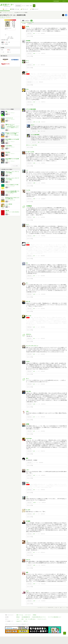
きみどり (33, 125)
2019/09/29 (43, 431)
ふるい (28, 470)
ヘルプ (18, 619)
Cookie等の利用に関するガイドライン (39, 617)
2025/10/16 (43, 65)
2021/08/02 (43, 276)
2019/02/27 (43, 475)
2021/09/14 (43, 256)
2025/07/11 (43, 102)
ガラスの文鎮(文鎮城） (31, 109)
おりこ (28, 591)
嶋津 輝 (7, 205)
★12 (34, 102)
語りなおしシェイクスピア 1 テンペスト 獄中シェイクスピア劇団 (12, 133)
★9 (34, 276)
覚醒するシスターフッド (10, 124)
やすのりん (29, 334)
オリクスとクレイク (9, 118)
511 (27, 263)
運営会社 (18, 617)
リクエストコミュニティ (42, 619)
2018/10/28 (43, 584)
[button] (34, 6)
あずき (28, 26)
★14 (34, 236)
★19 (34, 163)
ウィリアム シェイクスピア (10, 186)
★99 (34, 183)
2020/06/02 (43, 354)
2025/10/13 (41, 82)
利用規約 (35, 615)
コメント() (37, 33)
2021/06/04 (43, 294)
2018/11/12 (43, 565)
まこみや (28, 510)
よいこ (28, 224)
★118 (34, 503)
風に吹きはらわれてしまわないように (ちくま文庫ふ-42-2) (12, 198)
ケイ (27, 170)
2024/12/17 (43, 122)
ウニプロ (28, 190)
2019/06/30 (41, 463)
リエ (27, 541)
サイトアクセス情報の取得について (55, 617)
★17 (34, 475)
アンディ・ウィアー (9, 174)
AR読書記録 (29, 206)
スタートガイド (28, 615)
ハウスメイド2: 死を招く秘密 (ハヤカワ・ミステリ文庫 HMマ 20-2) (12, 192)
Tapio (27, 483)
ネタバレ (30, 24)
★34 (34, 404)
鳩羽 (27, 572)
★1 (39, 142)
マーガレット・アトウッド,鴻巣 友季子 (12, 135)
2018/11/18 (43, 534)
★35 (34, 565)
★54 (34, 122)
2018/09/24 (43, 601)
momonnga (29, 438)
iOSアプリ (26, 621)
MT (27, 72)
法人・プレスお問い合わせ (30, 619)
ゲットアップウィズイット (32, 346)
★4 (34, 33)
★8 (34, 217)
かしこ (28, 379)
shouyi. (28, 361)
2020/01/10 (43, 404)
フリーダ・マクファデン (10, 194)
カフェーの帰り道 (9, 204)
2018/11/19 (43, 514)
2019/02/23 (43, 490)
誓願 (6, 111)
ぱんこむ (28, 301)
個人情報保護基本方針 (26, 617)
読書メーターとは (20, 615)
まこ (27, 283)
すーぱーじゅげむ (30, 152)
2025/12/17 (43, 53)
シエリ (28, 243)
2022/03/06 (43, 217)
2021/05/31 (43, 309)
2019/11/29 (43, 417)
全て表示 (24, 24)
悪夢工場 (7, 211)
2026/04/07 (43, 33)
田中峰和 (28, 521)
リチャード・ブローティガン (10, 200)
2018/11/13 (43, 552)
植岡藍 (28, 424)
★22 (34, 53)
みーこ (28, 61)
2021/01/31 (43, 339)
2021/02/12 (43, 327)
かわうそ (28, 560)
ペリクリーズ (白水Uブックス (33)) (12, 185)
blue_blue (28, 391)
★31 (34, 199)
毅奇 (27, 458)
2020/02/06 (43, 384)
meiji (27, 411)
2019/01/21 (44, 503)
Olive (27, 89)
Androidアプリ (19, 621)
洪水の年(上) (8, 152)
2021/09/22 (43, 236)
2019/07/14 (43, 451)
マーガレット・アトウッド (8, 12)
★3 (34, 65)
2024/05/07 (43, 163)
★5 (34, 354)
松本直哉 (28, 41)
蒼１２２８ (29, 316)
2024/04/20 (43, 183)
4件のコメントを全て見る (32, 145)
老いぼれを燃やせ (9, 146)
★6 (34, 327)
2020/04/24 (43, 371)
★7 (34, 552)
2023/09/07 (43, 199)
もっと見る (15, 166)
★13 (34, 294)
